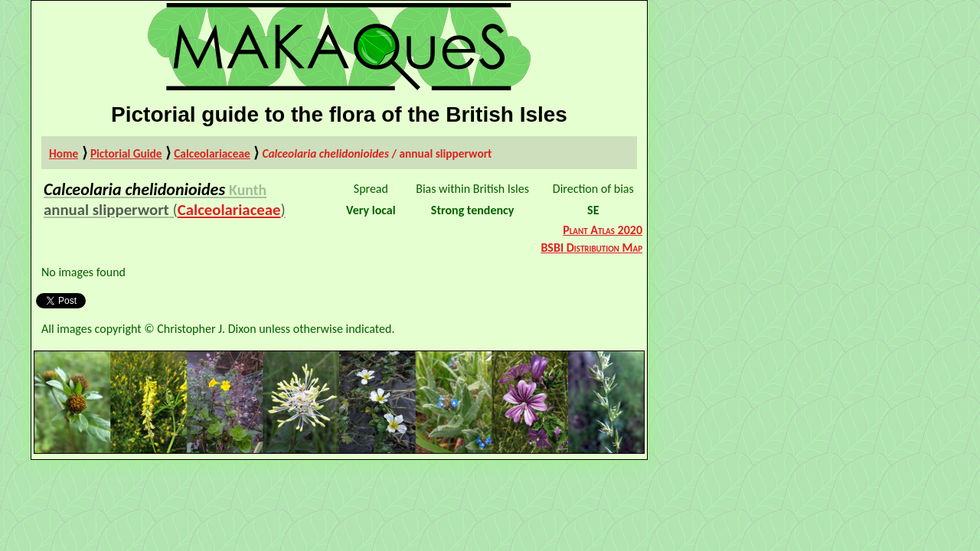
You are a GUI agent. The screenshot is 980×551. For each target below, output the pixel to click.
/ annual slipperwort (377, 153)
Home (64, 153)
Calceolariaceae (212, 153)
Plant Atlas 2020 (603, 230)
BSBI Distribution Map (591, 248)
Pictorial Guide (126, 153)
